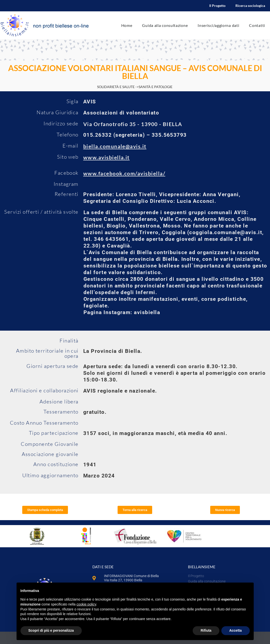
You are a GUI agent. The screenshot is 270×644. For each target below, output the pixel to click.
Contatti (257, 25)
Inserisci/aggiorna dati (218, 25)
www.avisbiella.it (106, 157)
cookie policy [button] (86, 604)
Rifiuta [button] (206, 630)
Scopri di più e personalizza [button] (51, 630)
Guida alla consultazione (165, 25)
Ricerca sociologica (250, 6)
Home (127, 25)
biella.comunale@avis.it (115, 146)
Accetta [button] (236, 630)
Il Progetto (217, 6)
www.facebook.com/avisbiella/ (124, 173)
